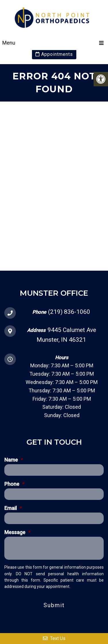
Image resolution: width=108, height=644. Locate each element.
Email (13, 508)
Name (13, 460)
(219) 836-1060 (69, 312)
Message (17, 532)
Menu (9, 43)
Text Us (54, 638)
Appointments (54, 54)
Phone (14, 484)
